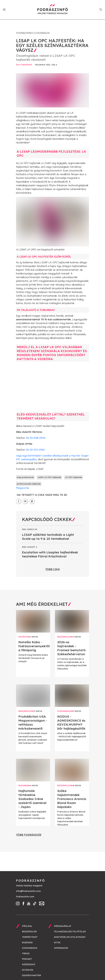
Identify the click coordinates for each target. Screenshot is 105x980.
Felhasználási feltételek (70, 932)
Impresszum (61, 948)
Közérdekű (29, 964)
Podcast (27, 959)
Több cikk (53, 569)
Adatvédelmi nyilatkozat (70, 937)
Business (27, 943)
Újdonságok (42, 33)
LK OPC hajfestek (74, 477)
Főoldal (27, 926)
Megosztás (23, 488)
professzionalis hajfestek (29, 484)
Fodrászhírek (24, 33)
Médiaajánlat (63, 926)
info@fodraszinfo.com (28, 891)
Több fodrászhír (29, 835)
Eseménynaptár (31, 975)
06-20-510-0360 (35, 450)
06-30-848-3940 (36, 438)
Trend (26, 953)
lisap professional (25, 477)
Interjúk (28, 970)
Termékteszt (30, 937)
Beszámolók (29, 932)
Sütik (57, 943)
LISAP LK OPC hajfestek (49, 477)
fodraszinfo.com (25, 897)
